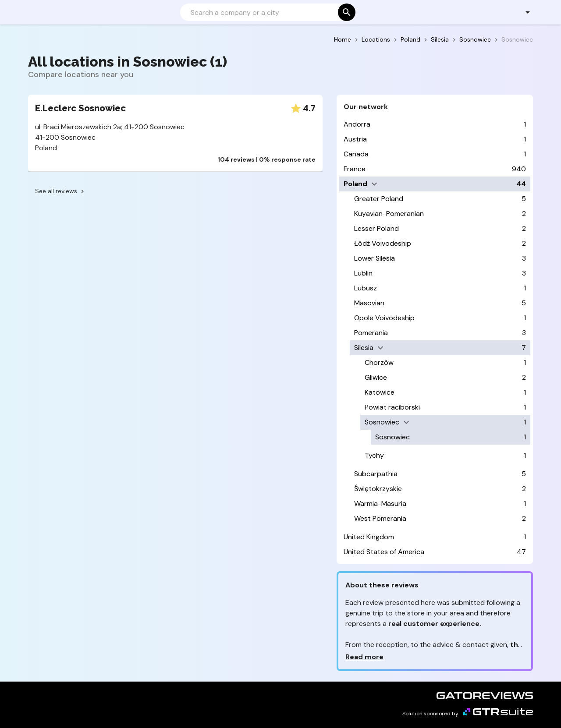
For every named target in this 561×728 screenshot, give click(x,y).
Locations (376, 39)
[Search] (267, 12)
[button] (523, 12)
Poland (410, 39)
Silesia (440, 39)
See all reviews (60, 191)
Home (343, 39)
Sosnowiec (475, 39)
